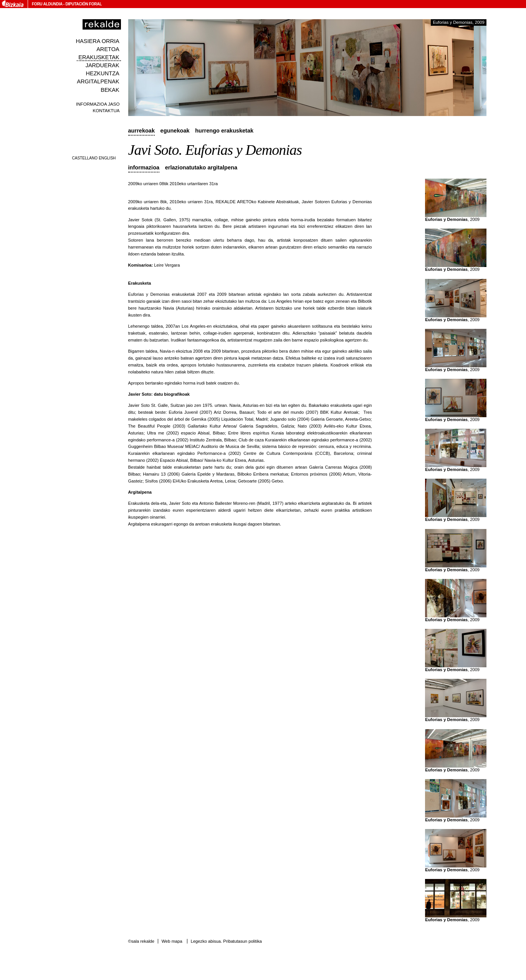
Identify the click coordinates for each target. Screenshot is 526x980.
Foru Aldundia (47, 4)
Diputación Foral (84, 4)
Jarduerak (103, 65)
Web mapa (172, 941)
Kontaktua (106, 110)
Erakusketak (99, 57)
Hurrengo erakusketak (224, 131)
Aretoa (108, 49)
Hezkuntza (102, 73)
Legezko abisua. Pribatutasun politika (226, 941)
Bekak (110, 90)
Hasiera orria (98, 41)
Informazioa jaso (98, 104)
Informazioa (144, 167)
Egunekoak (175, 131)
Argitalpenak (98, 81)
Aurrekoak (142, 131)
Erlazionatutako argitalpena (201, 167)
